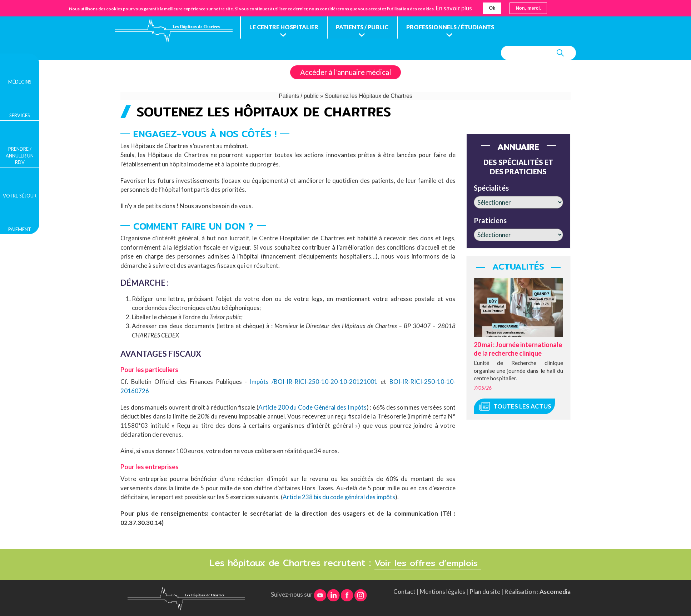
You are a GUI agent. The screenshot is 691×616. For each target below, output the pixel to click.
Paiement (20, 229)
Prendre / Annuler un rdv (20, 155)
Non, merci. (528, 8)
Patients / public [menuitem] (362, 27)
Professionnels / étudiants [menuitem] (451, 27)
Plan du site (485, 591)
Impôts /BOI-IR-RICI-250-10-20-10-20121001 (314, 382)
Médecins (20, 82)
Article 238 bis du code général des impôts (339, 497)
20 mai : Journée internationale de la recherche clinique (518, 349)
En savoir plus (454, 8)
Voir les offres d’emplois (428, 562)
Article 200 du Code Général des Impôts (312, 407)
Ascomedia (555, 591)
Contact (404, 591)
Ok (492, 8)
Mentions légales (443, 591)
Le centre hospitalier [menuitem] (284, 27)
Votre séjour (20, 196)
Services (20, 115)
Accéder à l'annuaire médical (346, 72)
